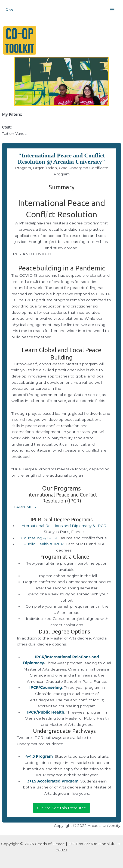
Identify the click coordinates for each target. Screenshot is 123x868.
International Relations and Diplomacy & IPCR (63, 526)
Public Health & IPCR (44, 544)
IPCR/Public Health (46, 712)
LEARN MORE (25, 507)
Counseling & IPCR (39, 538)
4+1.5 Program (39, 756)
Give (10, 9)
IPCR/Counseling (46, 687)
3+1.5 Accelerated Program (53, 781)
